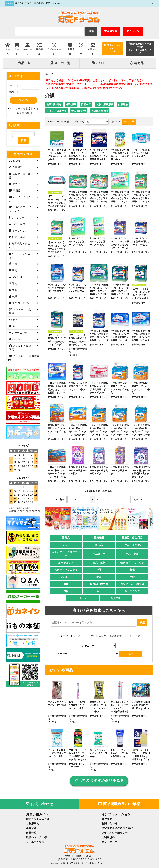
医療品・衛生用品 (132, 538)
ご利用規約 (108, 837)
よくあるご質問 (35, 842)
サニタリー (99, 554)
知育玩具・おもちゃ (132, 563)
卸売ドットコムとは (38, 819)
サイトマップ (110, 842)
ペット (82, 598)
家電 (132, 570)
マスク (66, 545)
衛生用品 (71, 104)
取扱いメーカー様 (36, 837)
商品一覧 (22, 63)
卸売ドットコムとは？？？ (112, 48)
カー (99, 591)
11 (128, 500)
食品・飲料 (99, 563)
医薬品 (66, 538)
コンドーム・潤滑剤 (132, 584)
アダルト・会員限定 (20, 348)
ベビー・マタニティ (66, 570)
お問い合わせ (40, 804)
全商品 (49, 74)
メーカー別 (60, 63)
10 (121, 500)
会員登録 (111, 31)
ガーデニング (132, 591)
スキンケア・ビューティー (66, 554)
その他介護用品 (100, 111)
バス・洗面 (132, 554)
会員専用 (116, 598)
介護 (99, 570)
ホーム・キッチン (132, 545)
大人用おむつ (79, 111)
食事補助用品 (54, 104)
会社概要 (107, 819)
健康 (66, 584)
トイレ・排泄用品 (57, 111)
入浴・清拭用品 (104, 104)
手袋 (132, 577)
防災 (66, 591)
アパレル (66, 577)
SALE (99, 63)
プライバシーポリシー (115, 833)
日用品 (99, 545)
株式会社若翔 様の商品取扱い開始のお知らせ (38, 3)
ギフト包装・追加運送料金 (23, 358)
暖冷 (99, 577)
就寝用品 (123, 104)
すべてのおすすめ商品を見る (99, 781)
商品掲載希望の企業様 (119, 804)
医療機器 (99, 538)
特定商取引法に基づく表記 (117, 828)
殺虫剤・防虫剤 (99, 584)
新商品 (137, 63)
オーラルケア (66, 563)
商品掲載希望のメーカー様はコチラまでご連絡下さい (140, 48)
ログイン (133, 31)
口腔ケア (86, 104)
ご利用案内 (33, 823)
